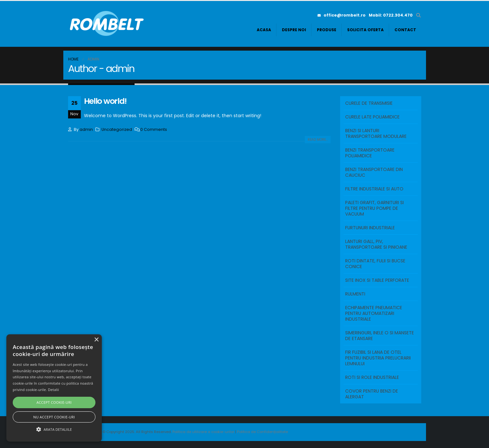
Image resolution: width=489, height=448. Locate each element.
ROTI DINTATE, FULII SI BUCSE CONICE (375, 264)
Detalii (54, 390)
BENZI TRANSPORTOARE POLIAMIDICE (370, 153)
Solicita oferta (365, 30)
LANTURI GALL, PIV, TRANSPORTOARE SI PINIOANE (376, 244)
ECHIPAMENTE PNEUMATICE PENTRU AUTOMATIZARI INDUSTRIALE (374, 313)
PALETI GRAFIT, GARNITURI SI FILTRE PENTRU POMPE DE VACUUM (374, 208)
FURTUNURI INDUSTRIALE (370, 228)
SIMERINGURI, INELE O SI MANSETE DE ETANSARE (380, 336)
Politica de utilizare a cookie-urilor (204, 432)
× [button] (96, 340)
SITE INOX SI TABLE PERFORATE (377, 280)
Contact (405, 30)
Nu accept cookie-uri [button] (54, 417)
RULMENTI (355, 294)
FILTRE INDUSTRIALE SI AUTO (374, 189)
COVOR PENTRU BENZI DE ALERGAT (372, 394)
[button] (419, 15)
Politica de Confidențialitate (262, 432)
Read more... (318, 140)
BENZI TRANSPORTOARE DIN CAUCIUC (374, 172)
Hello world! (105, 101)
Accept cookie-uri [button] (54, 402)
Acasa (264, 30)
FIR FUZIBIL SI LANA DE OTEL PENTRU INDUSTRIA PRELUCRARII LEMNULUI (378, 358)
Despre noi (294, 30)
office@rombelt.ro (342, 15)
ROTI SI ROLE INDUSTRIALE (372, 377)
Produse (327, 30)
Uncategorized (117, 129)
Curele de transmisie (369, 103)
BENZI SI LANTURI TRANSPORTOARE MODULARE (376, 133)
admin (86, 129)
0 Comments (154, 129)
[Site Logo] (108, 24)
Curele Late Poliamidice (372, 117)
